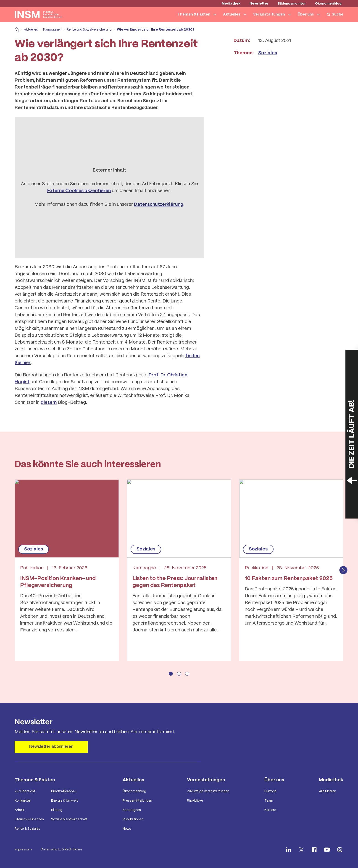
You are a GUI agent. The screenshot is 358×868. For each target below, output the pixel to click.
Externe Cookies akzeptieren (79, 191)
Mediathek (231, 4)
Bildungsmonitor (292, 4)
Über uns (306, 14)
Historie (270, 791)
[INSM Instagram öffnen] (340, 850)
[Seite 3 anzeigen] (187, 674)
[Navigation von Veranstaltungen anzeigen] (290, 15)
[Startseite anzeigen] (38, 15)
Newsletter (259, 4)
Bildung (57, 810)
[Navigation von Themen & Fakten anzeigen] (216, 15)
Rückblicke (195, 801)
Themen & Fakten (194, 14)
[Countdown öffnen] (352, 434)
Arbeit (19, 810)
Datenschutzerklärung (159, 205)
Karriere (270, 810)
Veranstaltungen (269, 14)
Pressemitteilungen (137, 801)
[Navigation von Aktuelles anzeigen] (246, 15)
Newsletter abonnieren (51, 747)
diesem (49, 403)
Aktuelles (232, 14)
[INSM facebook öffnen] (314, 850)
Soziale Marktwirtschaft (69, 819)
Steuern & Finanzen (29, 819)
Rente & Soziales (27, 829)
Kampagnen (51, 30)
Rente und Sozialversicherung (87, 30)
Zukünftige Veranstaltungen (208, 791)
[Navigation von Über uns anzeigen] (319, 15)
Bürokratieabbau (64, 791)
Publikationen (133, 819)
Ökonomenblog (328, 4)
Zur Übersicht (25, 791)
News (127, 829)
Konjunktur (23, 801)
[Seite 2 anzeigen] (179, 674)
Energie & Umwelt (64, 801)
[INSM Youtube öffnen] (327, 850)
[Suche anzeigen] (335, 15)
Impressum (23, 850)
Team (269, 801)
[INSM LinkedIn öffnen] (289, 850)
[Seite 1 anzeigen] (171, 674)
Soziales (268, 53)
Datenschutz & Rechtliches (62, 850)
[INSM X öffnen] (301, 850)
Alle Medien (328, 791)
